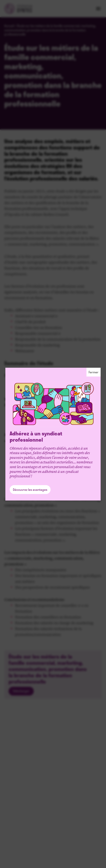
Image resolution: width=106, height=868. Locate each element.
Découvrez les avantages (30, 490)
